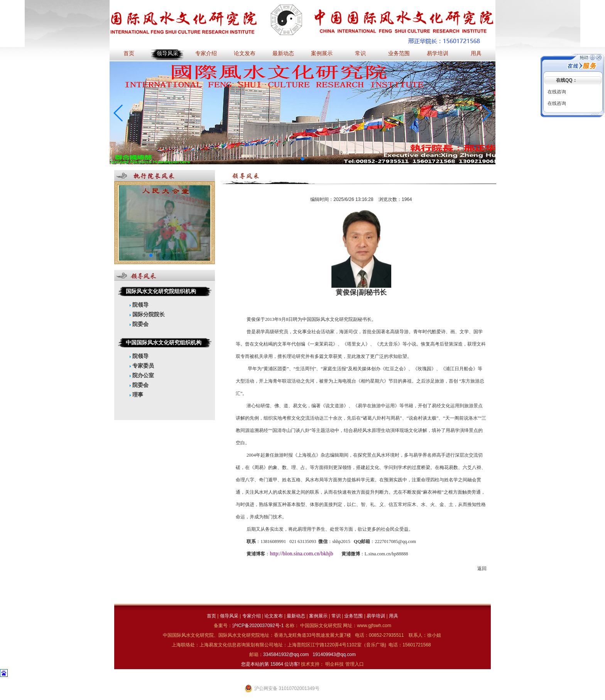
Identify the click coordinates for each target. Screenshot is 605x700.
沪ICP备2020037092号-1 (259, 626)
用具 (476, 53)
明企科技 (335, 664)
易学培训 (438, 53)
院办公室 (142, 375)
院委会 (139, 324)
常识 (360, 53)
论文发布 (245, 53)
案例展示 (322, 53)
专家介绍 (206, 53)
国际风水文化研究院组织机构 (161, 291)
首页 (129, 53)
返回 (482, 568)
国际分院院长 (147, 314)
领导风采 (167, 53)
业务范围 (399, 53)
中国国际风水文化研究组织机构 (164, 342)
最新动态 (283, 53)
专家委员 (142, 366)
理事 (136, 395)
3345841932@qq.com (286, 654)
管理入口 (355, 664)
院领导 (139, 305)
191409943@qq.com (334, 654)
